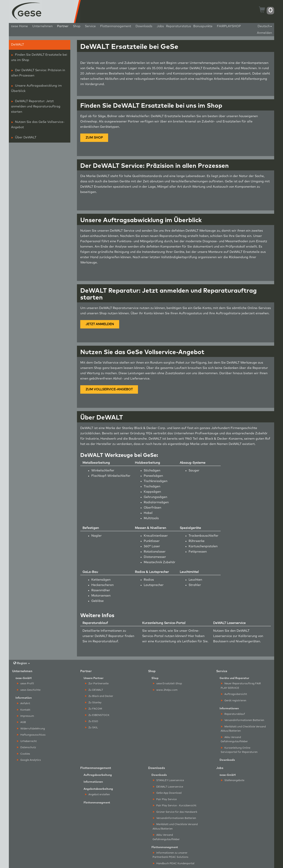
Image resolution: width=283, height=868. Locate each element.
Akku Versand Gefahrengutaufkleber (234, 739)
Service (90, 26)
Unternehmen (42, 26)
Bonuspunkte (203, 26)
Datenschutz (27, 747)
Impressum (26, 716)
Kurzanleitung (165, 641)
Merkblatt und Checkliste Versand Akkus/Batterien (243, 729)
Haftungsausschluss (31, 735)
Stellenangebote (233, 780)
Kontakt (24, 710)
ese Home (19, 26)
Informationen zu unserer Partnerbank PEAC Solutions (170, 855)
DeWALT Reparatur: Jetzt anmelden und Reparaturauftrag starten (36, 107)
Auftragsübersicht (234, 694)
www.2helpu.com (165, 690)
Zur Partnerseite (97, 684)
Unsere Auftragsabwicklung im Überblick (36, 88)
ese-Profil (25, 684)
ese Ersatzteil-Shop (167, 684)
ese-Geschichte (29, 690)
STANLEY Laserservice (168, 780)
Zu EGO (92, 721)
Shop (77, 26)
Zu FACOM (94, 709)
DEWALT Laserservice (168, 787)
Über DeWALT (24, 137)
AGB (21, 722)
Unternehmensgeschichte (209, 63)
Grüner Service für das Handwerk (175, 812)
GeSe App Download (167, 793)
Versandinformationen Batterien (243, 720)
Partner (63, 26)
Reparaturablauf (105, 641)
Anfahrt (24, 703)
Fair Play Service (165, 799)
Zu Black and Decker (99, 696)
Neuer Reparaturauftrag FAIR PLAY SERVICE (241, 686)
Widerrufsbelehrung (31, 729)
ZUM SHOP (94, 138)
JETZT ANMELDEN (100, 324)
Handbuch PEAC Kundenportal (174, 863)
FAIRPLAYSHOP (229, 26)
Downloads (144, 26)
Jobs (160, 26)
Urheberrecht (27, 741)
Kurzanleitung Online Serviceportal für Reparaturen (239, 750)
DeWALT (17, 45)
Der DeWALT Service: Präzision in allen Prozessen (38, 73)
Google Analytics (29, 760)
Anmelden (264, 33)
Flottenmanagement (116, 26)
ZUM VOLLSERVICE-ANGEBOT (109, 389)
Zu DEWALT (94, 690)
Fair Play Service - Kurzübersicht (175, 806)
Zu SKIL (92, 728)
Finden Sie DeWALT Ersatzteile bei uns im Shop (39, 57)
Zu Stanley (93, 703)
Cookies (24, 754)
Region (22, 663)
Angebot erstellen (98, 795)
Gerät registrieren (234, 701)
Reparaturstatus (179, 26)
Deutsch (265, 26)
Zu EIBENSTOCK (97, 715)
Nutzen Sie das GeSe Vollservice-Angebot (38, 125)
